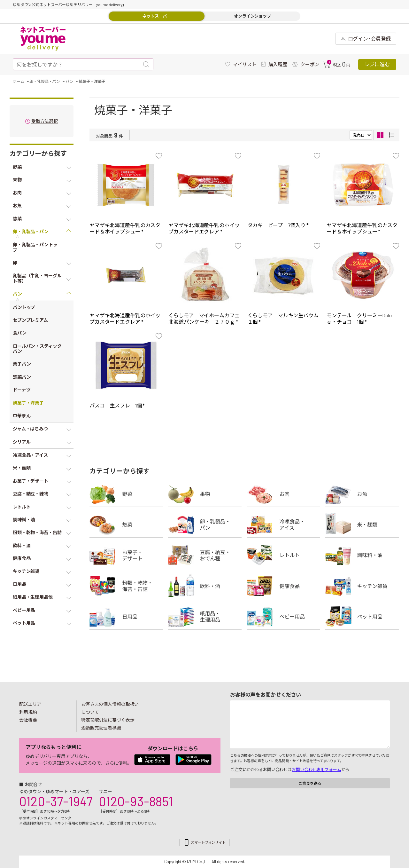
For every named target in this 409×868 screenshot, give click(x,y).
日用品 (126, 617)
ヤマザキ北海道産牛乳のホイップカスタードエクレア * (204, 228)
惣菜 (126, 525)
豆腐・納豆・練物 (205, 555)
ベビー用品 (283, 617)
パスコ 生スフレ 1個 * (117, 405)
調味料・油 (362, 555)
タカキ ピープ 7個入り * (278, 225)
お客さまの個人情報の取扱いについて (110, 708)
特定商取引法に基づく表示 (108, 720)
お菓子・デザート (126, 555)
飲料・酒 (205, 586)
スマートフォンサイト (208, 842)
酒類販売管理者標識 (101, 728)
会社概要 (28, 720)
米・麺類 (362, 525)
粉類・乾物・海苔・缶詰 (126, 586)
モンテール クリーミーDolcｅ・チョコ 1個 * (359, 318)
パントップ (24, 307)
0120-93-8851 (136, 801)
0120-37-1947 (56, 801)
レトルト (283, 555)
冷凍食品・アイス (283, 525)
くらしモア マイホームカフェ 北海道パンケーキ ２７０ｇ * (206, 318)
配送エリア (30, 704)
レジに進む (377, 64)
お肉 (283, 494)
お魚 (362, 494)
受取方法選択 (45, 121)
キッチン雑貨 (362, 586)
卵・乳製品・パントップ (35, 247)
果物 (205, 494)
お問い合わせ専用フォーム (316, 769)
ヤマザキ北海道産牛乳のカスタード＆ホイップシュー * (125, 228)
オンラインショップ (252, 16)
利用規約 (28, 712)
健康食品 (283, 586)
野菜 (126, 494)
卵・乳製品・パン (205, 525)
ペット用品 (362, 617)
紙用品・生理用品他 (205, 617)
